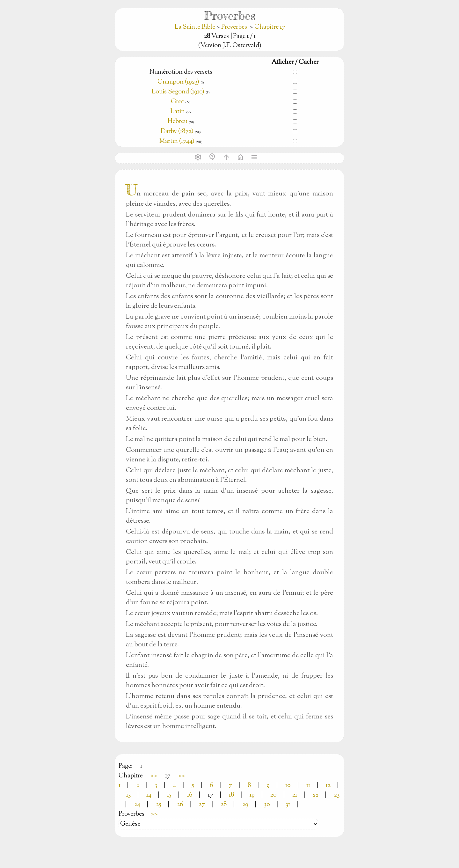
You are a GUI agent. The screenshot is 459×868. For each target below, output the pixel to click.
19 (252, 795)
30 (267, 805)
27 (202, 805)
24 (137, 805)
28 (224, 805)
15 (169, 795)
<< (154, 776)
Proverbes (234, 27)
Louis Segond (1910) (179, 92)
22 (316, 795)
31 (288, 805)
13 (128, 795)
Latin (178, 112)
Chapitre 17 (270, 27)
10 (288, 786)
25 (159, 805)
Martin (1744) (177, 141)
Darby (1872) (177, 132)
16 (190, 795)
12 (328, 786)
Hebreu (178, 122)
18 (231, 795)
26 (180, 805)
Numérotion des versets (181, 72)
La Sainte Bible (196, 27)
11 (308, 786)
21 (295, 795)
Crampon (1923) (178, 82)
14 (149, 795)
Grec (177, 102)
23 (337, 795)
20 (273, 795)
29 (245, 805)
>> (182, 776)
